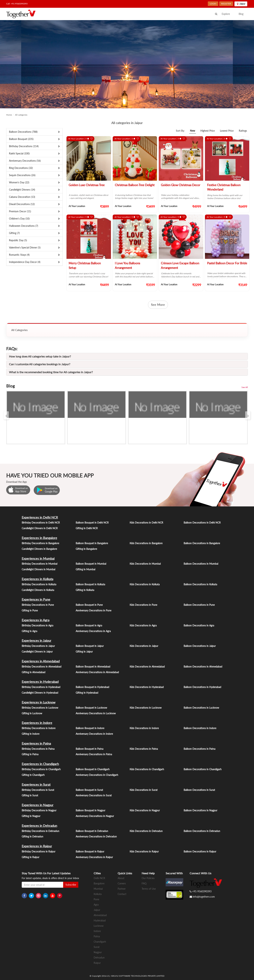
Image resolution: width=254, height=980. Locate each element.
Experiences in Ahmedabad (41, 661)
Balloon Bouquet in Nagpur (90, 810)
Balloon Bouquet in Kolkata (90, 584)
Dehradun (99, 958)
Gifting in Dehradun (32, 836)
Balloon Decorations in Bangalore (202, 543)
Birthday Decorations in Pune (38, 605)
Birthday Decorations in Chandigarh (41, 769)
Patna (97, 936)
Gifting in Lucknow (32, 713)
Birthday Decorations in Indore (39, 728)
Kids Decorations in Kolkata (145, 584)
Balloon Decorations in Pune (199, 605)
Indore (97, 931)
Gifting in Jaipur (84, 652)
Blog (241, 14)
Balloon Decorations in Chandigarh (203, 769)
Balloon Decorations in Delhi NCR (202, 523)
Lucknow (99, 926)
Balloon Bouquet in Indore (90, 728)
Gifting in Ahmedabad (34, 672)
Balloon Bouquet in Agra (89, 625)
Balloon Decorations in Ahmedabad (203, 667)
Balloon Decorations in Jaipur (200, 646)
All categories (21, 115)
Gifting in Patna (30, 754)
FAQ (144, 883)
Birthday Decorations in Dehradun (40, 831)
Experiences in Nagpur (38, 805)
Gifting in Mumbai (85, 569)
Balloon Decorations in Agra (199, 625)
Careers (122, 883)
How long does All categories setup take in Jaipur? (40, 356)
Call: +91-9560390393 (17, 4)
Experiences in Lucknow (39, 702)
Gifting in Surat (30, 795)
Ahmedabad (100, 915)
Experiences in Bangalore (39, 538)
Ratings (243, 131)
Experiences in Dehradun (39, 826)
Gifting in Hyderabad (87, 693)
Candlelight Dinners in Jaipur (37, 652)
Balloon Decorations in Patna (199, 749)
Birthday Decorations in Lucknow (40, 708)
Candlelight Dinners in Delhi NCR (40, 528)
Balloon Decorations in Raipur (200, 851)
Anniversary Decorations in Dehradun (96, 836)
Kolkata (98, 894)
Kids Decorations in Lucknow (146, 708)
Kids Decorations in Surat (144, 790)
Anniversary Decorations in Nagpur (95, 816)
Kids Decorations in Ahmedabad (147, 667)
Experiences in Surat (36, 784)
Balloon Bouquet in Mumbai (91, 564)
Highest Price (208, 131)
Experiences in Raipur (37, 846)
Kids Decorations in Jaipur (144, 646)
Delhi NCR (99, 878)
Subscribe (71, 885)
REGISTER (226, 4)
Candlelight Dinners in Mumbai (38, 569)
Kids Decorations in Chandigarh (147, 769)
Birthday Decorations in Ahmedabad (42, 667)
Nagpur (98, 952)
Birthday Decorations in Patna (38, 749)
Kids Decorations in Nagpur (145, 810)
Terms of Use (149, 889)
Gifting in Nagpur (31, 816)
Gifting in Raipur (31, 857)
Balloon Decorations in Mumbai (201, 564)
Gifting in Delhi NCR (87, 528)
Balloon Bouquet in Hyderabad (92, 687)
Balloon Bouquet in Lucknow (91, 708)
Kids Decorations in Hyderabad (147, 687)
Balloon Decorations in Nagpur (200, 810)
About (121, 878)
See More (158, 305)
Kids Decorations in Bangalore (146, 543)
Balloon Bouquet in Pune (89, 605)
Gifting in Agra (29, 631)
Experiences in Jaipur (37, 641)
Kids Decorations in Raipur (144, 851)
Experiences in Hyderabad (40, 682)
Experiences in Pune (36, 599)
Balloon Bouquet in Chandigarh (93, 769)
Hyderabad (100, 920)
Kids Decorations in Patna (144, 749)
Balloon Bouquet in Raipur (90, 851)
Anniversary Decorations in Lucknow (96, 713)
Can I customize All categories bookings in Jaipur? (40, 364)
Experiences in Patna (36, 743)
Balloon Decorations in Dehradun (202, 831)
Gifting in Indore (31, 734)
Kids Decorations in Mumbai (145, 564)
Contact (122, 894)
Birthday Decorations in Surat (38, 790)
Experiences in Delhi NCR (40, 517)
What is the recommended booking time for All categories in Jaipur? (51, 372)
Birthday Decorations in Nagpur (39, 810)
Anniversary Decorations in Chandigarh (97, 775)
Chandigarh (100, 942)
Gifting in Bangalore (86, 549)
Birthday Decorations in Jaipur (38, 646)
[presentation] (6, 415)
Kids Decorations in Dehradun (146, 831)
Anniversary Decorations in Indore (94, 734)
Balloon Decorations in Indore (200, 728)
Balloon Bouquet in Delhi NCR (92, 523)
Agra (96, 905)
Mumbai (98, 889)
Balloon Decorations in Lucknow (201, 708)
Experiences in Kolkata (37, 579)
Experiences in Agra (36, 620)
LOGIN (213, 4)
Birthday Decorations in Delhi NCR (41, 523)
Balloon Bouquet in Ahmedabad (93, 667)
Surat (97, 947)
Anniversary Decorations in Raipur (94, 857)
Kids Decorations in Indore (144, 728)
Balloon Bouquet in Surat (89, 790)
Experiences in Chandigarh (40, 764)
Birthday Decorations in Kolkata (39, 584)
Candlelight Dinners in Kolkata (38, 590)
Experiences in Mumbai (38, 558)
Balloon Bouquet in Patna (90, 749)
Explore (226, 14)
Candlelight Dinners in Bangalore (39, 549)
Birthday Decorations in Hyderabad (41, 687)
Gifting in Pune (30, 610)
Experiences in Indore (37, 723)
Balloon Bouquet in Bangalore (92, 543)
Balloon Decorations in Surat (199, 790)
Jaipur (97, 910)
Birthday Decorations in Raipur (39, 851)
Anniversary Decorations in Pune (93, 610)
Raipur (97, 963)
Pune (96, 899)
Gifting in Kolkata (85, 590)
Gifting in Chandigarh (33, 775)
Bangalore (99, 883)
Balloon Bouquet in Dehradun (92, 831)
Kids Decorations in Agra (143, 625)
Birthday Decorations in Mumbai (40, 564)
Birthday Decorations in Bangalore (40, 543)
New (193, 131)
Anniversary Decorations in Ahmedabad (97, 672)
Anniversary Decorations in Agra (93, 631)
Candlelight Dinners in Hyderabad (40, 693)
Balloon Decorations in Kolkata (200, 584)
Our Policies (148, 878)
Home (9, 115)
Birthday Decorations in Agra (37, 625)
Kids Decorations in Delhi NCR (146, 523)
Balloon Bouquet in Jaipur (90, 646)
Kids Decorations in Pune (143, 605)
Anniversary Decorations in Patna (94, 754)
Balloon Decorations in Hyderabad (202, 687)
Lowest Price (227, 131)
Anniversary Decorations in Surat (94, 795)
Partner (122, 889)
